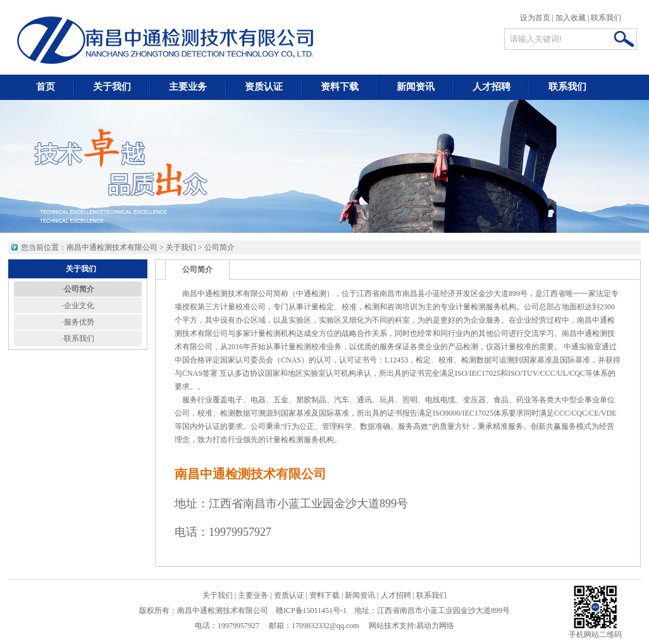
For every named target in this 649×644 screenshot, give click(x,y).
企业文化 (79, 306)
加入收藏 (571, 18)
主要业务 (188, 87)
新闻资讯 (416, 87)
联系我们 (606, 18)
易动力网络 (435, 626)
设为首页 (535, 18)
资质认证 (264, 87)
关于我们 (112, 87)
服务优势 (79, 322)
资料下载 (340, 87)
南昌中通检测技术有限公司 (112, 247)
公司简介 (219, 247)
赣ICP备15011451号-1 (311, 610)
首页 (46, 87)
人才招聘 (491, 87)
